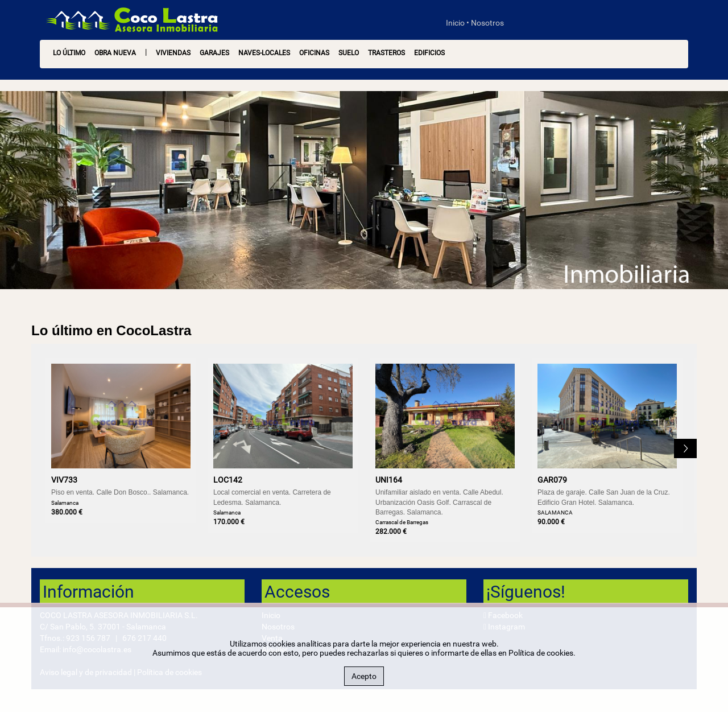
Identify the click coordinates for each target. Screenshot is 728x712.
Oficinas (314, 53)
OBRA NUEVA (115, 53)
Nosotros (487, 23)
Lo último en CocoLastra (111, 330)
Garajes (214, 53)
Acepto (364, 676)
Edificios (429, 53)
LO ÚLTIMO (69, 53)
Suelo (349, 53)
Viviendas (173, 53)
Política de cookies (541, 653)
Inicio (455, 23)
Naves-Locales (264, 53)
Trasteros (386, 53)
